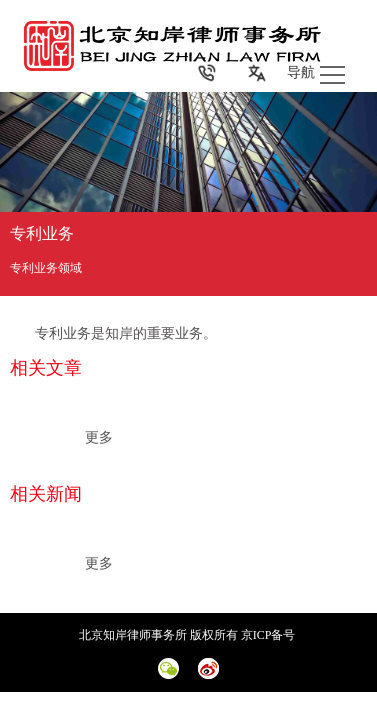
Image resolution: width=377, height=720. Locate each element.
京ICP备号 (270, 635)
